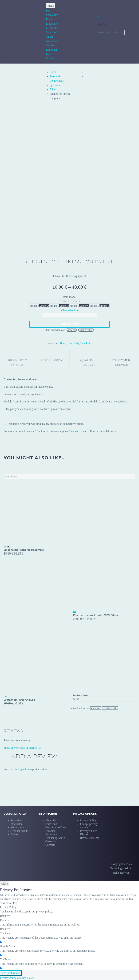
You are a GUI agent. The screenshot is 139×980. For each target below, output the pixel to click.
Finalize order (86, 330)
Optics (50, 37)
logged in (23, 769)
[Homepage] (19, 32)
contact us (77, 431)
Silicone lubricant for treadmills (24, 550)
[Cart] (99, 17)
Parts (49, 11)
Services (51, 45)
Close (5, 884)
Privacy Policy (8, 978)
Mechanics (52, 28)
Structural (52, 32)
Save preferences (11, 973)
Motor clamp (81, 695)
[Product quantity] (70, 315)
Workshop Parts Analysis (20, 700)
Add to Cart (70, 324)
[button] (90, 824)
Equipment (52, 50)
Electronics (52, 24)
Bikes (53, 89)
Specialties (52, 15)
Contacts (51, 58)
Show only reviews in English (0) (22, 748)
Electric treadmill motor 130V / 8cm (96, 615)
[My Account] (100, 8)
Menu (51, 6)
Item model (70, 297)
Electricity (52, 19)
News (49, 54)
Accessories (53, 41)
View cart (72, 330)
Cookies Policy (25, 978)
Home (53, 72)
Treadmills (86, 343)
